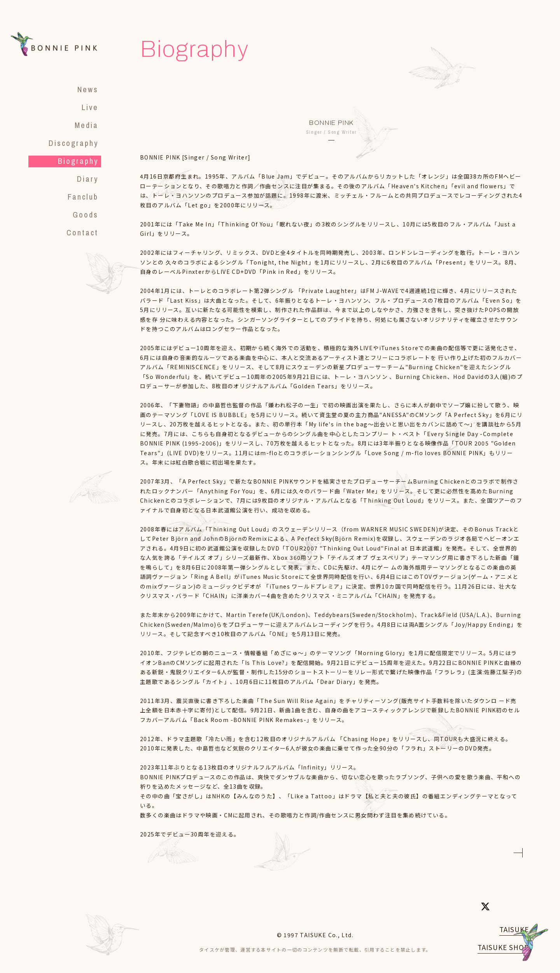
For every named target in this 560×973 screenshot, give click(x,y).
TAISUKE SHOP (503, 947)
